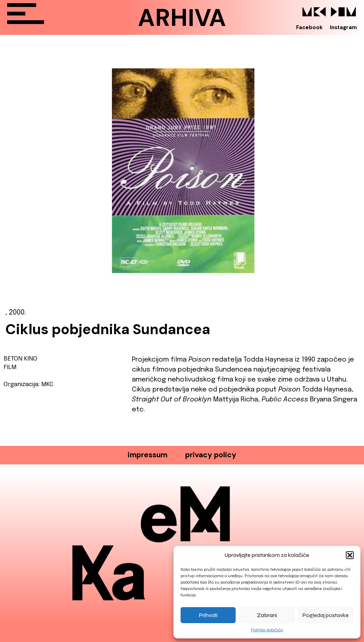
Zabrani (267, 615)
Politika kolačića (267, 630)
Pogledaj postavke (326, 615)
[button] (350, 555)
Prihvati (208, 615)
